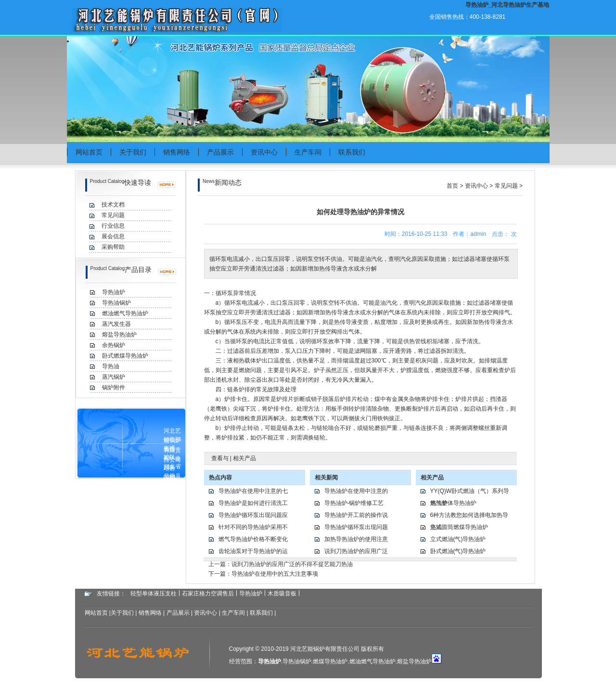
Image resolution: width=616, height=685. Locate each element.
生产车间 (308, 152)
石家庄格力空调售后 (208, 594)
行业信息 (113, 226)
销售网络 (177, 152)
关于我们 (133, 152)
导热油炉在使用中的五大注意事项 (275, 574)
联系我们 (352, 152)
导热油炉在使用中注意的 (356, 491)
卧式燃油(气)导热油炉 (458, 551)
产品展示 (220, 152)
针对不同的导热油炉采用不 (253, 527)
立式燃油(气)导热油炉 (458, 539)
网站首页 (89, 152)
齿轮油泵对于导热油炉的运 (253, 551)
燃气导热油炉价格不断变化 (253, 539)
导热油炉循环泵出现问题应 (253, 515)
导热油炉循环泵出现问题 (356, 527)
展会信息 (113, 236)
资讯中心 (264, 152)
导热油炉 (251, 594)
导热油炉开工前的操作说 (356, 515)
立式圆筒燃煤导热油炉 (459, 527)
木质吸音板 (282, 594)
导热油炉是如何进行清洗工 (253, 503)
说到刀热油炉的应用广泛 (356, 551)
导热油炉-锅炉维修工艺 (354, 503)
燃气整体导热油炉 (453, 503)
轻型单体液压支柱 (154, 594)
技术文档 (113, 205)
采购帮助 (113, 247)
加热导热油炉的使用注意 (356, 539)
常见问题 (113, 215)
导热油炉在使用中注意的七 (253, 491)
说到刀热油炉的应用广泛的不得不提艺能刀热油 (292, 564)
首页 (452, 186)
